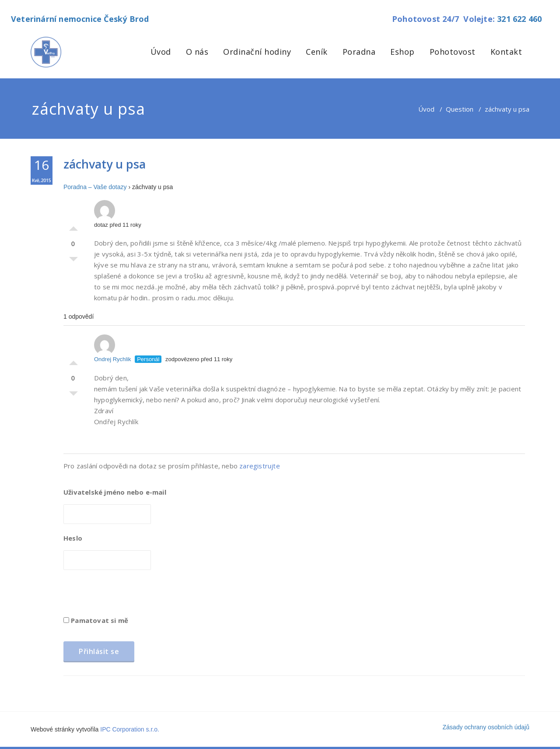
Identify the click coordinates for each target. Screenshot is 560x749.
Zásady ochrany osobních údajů (486, 727)
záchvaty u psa (105, 164)
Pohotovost (453, 52)
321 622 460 (519, 19)
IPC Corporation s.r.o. (130, 729)
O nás (197, 52)
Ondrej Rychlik (113, 348)
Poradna (359, 52)
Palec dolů (73, 261)
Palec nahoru (73, 226)
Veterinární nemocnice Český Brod (80, 19)
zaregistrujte (260, 466)
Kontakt (506, 52)
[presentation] (130, 596)
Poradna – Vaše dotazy (95, 187)
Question (460, 109)
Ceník (317, 52)
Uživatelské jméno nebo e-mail (115, 492)
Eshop (402, 52)
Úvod (161, 52)
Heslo (73, 538)
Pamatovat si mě (96, 620)
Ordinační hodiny (257, 52)
